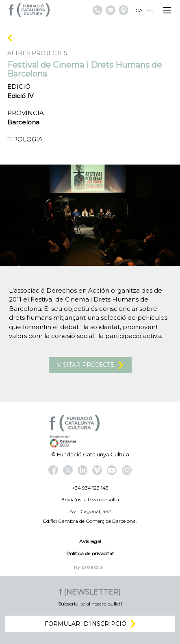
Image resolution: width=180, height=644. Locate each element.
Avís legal (90, 541)
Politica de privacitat (90, 553)
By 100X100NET (90, 567)
